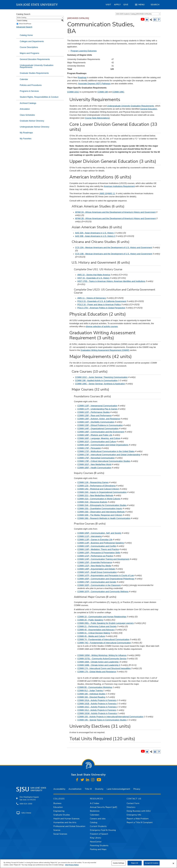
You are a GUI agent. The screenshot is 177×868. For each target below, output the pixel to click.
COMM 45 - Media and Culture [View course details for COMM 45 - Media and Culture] (91, 636)
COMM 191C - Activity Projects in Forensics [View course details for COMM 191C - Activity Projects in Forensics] (97, 707)
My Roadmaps (26, 133)
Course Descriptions (29, 47)
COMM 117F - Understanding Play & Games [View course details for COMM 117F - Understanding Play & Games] (97, 409)
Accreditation (75, 789)
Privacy (137, 789)
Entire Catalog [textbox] (22, 17)
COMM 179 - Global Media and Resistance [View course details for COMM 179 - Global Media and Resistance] (97, 672)
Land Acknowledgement (118, 789)
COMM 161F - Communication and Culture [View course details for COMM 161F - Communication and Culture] (97, 442)
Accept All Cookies (152, 863)
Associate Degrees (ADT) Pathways (94, 84)
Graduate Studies (62, 815)
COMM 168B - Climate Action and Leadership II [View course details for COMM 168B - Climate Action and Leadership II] (99, 665)
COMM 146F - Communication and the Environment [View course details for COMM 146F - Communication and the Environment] (101, 432)
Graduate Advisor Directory (32, 121)
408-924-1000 (26, 804)
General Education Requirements (35, 59)
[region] (108, 5)
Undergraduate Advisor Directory (34, 127)
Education (58, 807)
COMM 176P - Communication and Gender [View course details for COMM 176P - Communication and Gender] (97, 582)
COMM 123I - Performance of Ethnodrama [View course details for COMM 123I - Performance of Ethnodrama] (96, 486)
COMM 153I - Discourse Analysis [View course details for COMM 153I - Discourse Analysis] (92, 502)
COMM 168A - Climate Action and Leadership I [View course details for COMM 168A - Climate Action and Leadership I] (98, 662)
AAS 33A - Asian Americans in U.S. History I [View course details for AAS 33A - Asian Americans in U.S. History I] (95, 233)
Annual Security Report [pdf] (104, 807)
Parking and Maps (98, 849)
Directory (131, 807)
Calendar (24, 79)
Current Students (98, 826)
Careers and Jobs (98, 819)
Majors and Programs (29, 53)
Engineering (59, 811)
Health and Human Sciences (66, 819)
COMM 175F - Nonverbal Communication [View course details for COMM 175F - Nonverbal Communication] (96, 458)
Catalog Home (26, 35)
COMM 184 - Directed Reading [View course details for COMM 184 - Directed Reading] (91, 697)
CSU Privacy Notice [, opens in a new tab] (72, 865)
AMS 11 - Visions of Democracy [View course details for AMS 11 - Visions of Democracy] (92, 298)
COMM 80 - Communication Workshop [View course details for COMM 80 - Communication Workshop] (95, 687)
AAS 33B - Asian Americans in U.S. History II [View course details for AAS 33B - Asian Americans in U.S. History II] (95, 236)
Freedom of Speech (99, 834)
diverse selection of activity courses (102, 326)
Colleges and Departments (32, 41)
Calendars (95, 815)
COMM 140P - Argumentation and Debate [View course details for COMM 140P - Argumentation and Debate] (96, 569)
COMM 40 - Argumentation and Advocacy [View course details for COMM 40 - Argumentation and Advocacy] (96, 630)
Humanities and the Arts (65, 822)
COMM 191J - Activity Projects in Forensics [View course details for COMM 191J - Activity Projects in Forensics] (97, 710)
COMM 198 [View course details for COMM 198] (103, 92)
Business (57, 803)
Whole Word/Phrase (25, 24)
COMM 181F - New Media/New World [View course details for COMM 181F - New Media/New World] (94, 464)
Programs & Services (29, 91)
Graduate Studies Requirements (34, 73)
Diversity (99, 789)
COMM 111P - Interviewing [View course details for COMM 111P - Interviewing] (90, 536)
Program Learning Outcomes (84, 51)
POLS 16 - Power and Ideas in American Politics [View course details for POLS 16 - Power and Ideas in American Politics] (99, 305)
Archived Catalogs (28, 103)
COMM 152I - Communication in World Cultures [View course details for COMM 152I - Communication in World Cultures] (99, 499)
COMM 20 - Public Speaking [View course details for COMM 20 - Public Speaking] (90, 620)
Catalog (94, 822)
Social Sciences (60, 834)
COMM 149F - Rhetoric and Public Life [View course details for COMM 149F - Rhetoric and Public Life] (95, 435)
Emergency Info (134, 815)
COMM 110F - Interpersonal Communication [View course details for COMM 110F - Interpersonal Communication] (97, 406)
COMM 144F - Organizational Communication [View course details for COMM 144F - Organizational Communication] (98, 429)
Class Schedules (27, 115)
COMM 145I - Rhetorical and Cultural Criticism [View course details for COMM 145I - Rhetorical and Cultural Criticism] (98, 489)
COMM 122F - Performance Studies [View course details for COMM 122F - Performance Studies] (94, 412)
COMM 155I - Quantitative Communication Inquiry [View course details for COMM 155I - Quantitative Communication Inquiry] (100, 509)
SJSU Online (26, 813)
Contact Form (133, 803)
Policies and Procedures (31, 85)
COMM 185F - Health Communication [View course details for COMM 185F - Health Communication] (94, 468)
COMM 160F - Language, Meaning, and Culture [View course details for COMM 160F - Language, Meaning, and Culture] (99, 438)
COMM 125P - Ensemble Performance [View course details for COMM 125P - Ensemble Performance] (95, 562)
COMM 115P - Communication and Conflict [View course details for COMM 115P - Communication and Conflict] (97, 546)
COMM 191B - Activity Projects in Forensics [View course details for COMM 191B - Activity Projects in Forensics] (97, 704)
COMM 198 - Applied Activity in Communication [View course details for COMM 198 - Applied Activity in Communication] (96, 381)
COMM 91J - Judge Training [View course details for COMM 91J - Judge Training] (90, 691)
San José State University (37, 5)
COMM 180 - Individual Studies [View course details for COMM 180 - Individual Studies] (91, 694)
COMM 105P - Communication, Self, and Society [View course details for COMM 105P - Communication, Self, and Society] (99, 533)
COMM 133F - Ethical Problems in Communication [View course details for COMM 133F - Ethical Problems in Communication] (100, 425)
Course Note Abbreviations (97, 118)
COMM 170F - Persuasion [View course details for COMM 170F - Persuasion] (89, 448)
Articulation (25, 109)
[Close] (173, 863)
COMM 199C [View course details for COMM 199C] (118, 92)
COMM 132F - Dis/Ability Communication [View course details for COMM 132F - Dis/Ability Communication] (96, 422)
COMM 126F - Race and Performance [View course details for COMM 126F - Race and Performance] (94, 415)
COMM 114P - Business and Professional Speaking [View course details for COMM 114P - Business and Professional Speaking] (101, 543)
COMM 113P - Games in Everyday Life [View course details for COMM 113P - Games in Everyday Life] (95, 540)
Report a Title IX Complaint (140, 822)
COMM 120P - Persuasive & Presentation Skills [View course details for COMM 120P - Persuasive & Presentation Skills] (99, 553)
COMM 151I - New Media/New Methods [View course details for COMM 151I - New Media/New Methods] (95, 495)
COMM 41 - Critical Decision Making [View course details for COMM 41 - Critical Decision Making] (94, 633)
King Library (96, 838)
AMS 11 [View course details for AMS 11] (111, 194)
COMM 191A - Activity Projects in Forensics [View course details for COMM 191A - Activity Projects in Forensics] (97, 700)
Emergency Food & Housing (103, 830)
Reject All (135, 863)
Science (57, 830)
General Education (149, 109)
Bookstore (95, 811)
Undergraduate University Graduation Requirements (37, 66)
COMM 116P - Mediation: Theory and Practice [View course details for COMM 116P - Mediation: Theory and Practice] (98, 549)
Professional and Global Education (69, 826)
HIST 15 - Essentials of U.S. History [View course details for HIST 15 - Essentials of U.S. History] (93, 278)
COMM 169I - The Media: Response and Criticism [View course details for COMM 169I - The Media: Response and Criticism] (100, 515)
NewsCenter (96, 842)
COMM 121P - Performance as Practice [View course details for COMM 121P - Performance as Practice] (95, 556)
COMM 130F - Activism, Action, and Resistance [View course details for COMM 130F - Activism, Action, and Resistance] (99, 419)
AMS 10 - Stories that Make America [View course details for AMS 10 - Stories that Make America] (94, 275)
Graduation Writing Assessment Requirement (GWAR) (105, 350)
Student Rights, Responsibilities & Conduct (39, 97)
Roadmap (82, 78)
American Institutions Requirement (119, 186)
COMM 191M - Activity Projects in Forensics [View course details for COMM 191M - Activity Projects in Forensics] (97, 713)
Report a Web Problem (138, 819)
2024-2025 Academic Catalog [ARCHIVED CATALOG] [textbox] (134, 14)
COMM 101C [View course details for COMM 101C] (73, 92)
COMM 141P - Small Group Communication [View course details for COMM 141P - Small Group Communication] (97, 572)
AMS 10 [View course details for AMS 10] (104, 194)
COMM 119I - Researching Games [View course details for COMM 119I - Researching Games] (93, 482)
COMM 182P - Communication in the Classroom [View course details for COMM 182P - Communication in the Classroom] (99, 585)
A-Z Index (95, 803)
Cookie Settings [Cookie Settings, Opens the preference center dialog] (119, 863)
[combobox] (138, 14)
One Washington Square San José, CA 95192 (29, 798)
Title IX (88, 789)
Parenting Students (99, 845)
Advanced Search (24, 27)
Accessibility (59, 789)
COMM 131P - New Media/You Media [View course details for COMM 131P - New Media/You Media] (94, 566)
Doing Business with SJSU (139, 811)
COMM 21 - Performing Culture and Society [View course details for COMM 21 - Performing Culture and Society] (97, 626)
